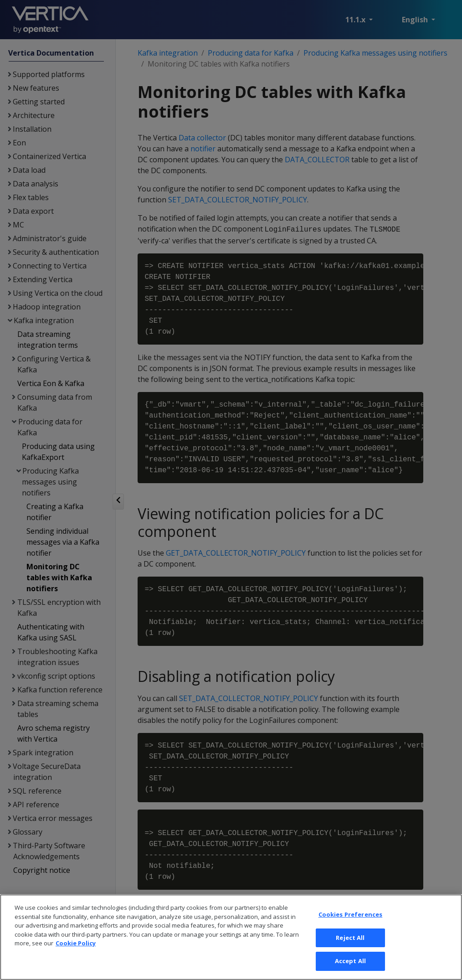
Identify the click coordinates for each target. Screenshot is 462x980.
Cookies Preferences (350, 949)
